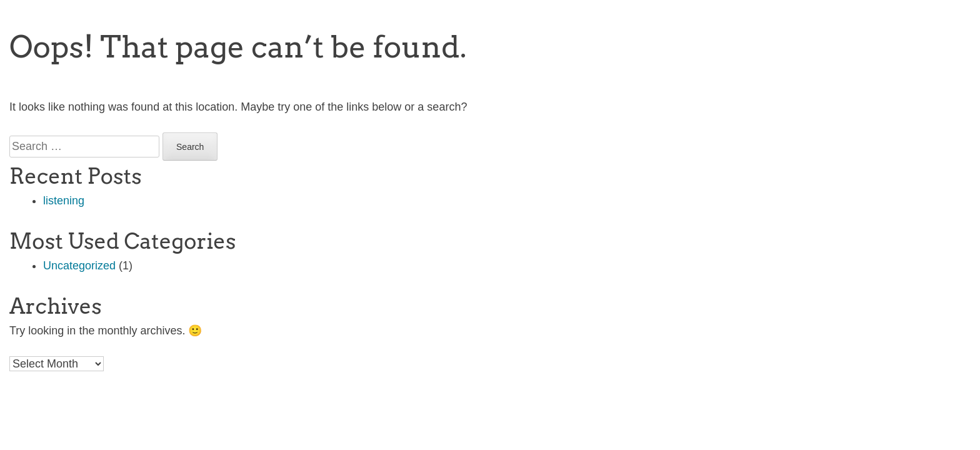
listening (64, 201)
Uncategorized (79, 266)
